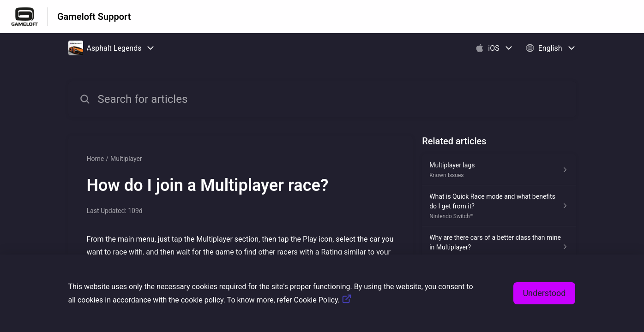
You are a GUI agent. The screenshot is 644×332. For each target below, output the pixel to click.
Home (96, 159)
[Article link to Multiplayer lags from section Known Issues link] (499, 170)
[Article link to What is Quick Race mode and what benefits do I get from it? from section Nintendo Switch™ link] (499, 206)
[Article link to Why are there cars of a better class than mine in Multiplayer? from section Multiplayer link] (499, 247)
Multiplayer (126, 159)
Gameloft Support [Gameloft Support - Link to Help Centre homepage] (94, 17)
